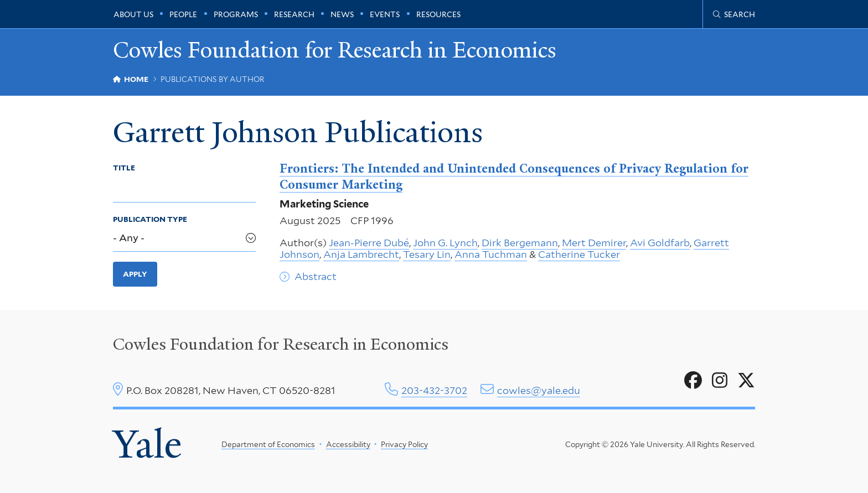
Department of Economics (268, 444)
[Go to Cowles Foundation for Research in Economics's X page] (746, 381)
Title (124, 168)
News (342, 14)
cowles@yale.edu (539, 390)
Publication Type (150, 219)
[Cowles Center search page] (734, 14)
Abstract (316, 276)
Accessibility (348, 444)
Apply (135, 274)
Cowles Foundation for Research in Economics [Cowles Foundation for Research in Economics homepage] (335, 51)
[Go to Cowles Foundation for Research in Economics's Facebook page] (693, 381)
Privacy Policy (404, 444)
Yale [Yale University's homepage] (147, 444)
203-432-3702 (434, 390)
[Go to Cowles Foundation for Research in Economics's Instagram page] (720, 381)
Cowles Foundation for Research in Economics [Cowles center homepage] (281, 344)
